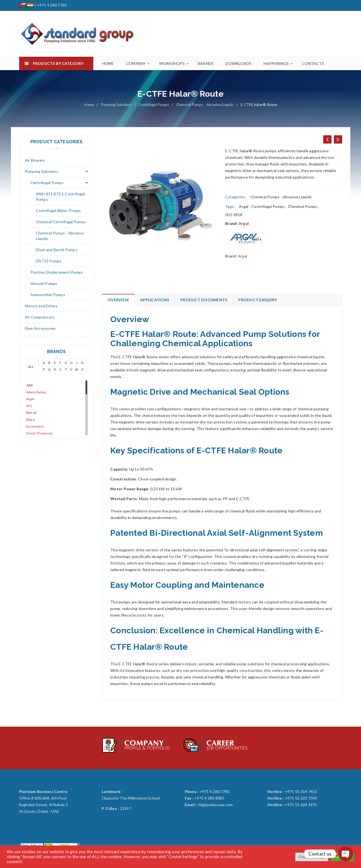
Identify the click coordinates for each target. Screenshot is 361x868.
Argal (30, 399)
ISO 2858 (234, 215)
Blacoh (32, 413)
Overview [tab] (118, 300)
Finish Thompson (40, 433)
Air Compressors (40, 317)
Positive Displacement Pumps (57, 272)
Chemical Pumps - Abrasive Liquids (205, 105)
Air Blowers (35, 160)
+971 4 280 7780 (52, 5)
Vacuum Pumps (44, 283)
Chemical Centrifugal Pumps (61, 222)
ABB (30, 385)
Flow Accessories (40, 328)
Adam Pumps (36, 392)
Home (89, 105)
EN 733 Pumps (49, 261)
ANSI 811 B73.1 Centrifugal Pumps (60, 197)
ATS (29, 406)
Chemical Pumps (303, 206)
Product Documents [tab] (204, 300)
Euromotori (35, 426)
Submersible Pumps (48, 295)
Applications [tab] (155, 300)
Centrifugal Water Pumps (58, 210)
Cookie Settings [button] (312, 857)
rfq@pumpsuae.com (215, 805)
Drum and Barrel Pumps (57, 250)
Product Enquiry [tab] (258, 300)
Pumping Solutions (116, 105)
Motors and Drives (41, 306)
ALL (31, 367)
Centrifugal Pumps (154, 105)
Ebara (31, 419)
